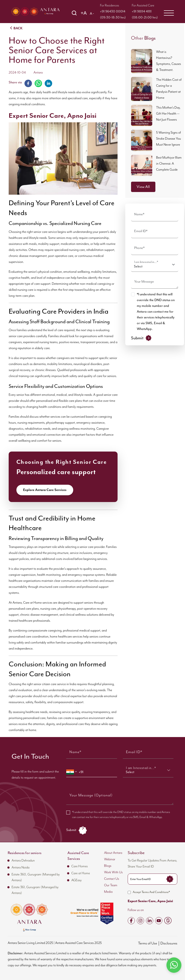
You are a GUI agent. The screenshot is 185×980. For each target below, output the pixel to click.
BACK (16, 28)
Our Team (111, 885)
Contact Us (112, 879)
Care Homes (79, 866)
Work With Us (113, 872)
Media (108, 892)
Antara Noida (20, 868)
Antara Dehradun (23, 861)
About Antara (113, 853)
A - (92, 13)
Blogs (108, 866)
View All (143, 187)
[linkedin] (48, 83)
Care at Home (81, 873)
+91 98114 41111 (142, 12)
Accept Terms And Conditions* (149, 892)
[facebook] (28, 83)
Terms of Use (148, 943)
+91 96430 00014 (113, 12)
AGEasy (76, 880)
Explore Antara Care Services (45, 490)
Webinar (110, 859)
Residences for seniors (25, 853)
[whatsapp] (38, 83)
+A (84, 13)
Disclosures (169, 943)
